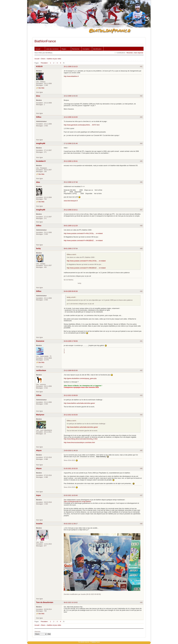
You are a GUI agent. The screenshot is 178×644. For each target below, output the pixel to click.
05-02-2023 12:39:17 (71, 524)
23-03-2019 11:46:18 (71, 451)
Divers (43, 59)
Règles (64, 49)
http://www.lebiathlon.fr (71, 76)
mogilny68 (41, 143)
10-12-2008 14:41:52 (71, 96)
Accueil (38, 49)
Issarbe (39, 524)
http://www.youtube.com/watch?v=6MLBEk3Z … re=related (83, 241)
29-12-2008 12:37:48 (71, 182)
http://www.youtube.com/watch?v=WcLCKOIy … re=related (83, 233)
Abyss (39, 450)
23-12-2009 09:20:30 (71, 371)
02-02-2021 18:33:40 (71, 495)
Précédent (44, 63)
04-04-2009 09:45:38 (71, 291)
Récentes (130, 53)
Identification (97, 49)
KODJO (39, 66)
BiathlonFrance (45, 41)
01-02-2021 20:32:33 (71, 469)
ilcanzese (40, 341)
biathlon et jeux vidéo (54, 59)
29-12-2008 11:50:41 (71, 161)
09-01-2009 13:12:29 (71, 226)
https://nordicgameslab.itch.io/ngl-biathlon (77, 501)
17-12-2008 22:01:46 (71, 143)
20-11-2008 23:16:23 (71, 67)
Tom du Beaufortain (45, 602)
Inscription (86, 49)
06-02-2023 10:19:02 (71, 602)
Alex (38, 182)
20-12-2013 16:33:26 (71, 415)
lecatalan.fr (41, 161)
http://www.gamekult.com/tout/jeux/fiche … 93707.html (82, 125)
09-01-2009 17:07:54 (71, 249)
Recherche (76, 49)
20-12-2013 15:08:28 (71, 395)
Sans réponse (139, 53)
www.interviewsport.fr (71, 201)
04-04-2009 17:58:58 (71, 341)
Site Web (41, 88)
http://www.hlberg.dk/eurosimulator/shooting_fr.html (81, 439)
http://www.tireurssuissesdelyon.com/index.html (79, 443)
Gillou (39, 117)
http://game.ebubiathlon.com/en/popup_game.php (80, 378)
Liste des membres (52, 49)
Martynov (40, 415)
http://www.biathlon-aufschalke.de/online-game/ (79, 403)
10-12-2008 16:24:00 (71, 117)
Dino (38, 96)
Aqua (38, 495)
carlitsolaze (41, 370)
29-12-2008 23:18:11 (71, 210)
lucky (38, 248)
